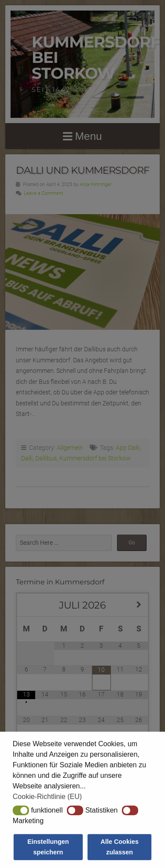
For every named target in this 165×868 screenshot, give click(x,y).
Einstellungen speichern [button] (48, 847)
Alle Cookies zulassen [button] (120, 847)
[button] (21, 810)
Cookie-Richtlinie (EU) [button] (47, 797)
